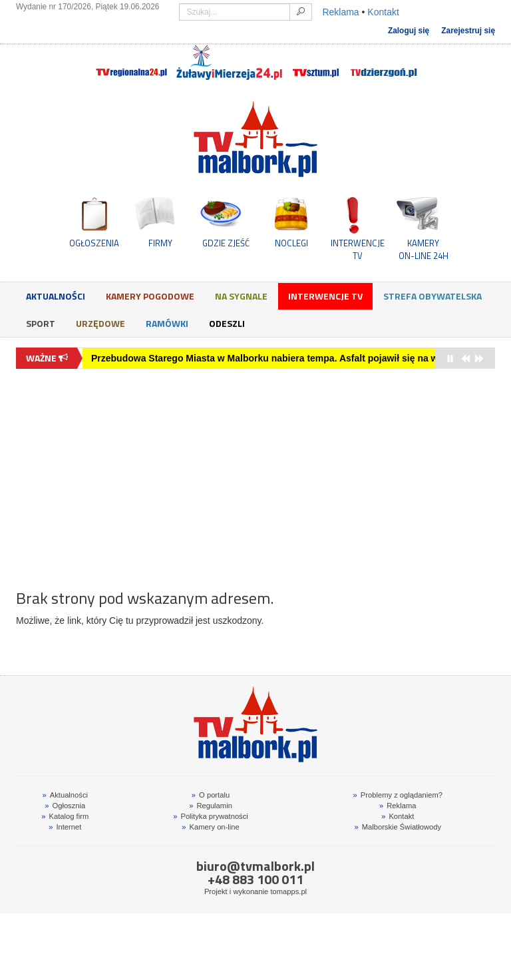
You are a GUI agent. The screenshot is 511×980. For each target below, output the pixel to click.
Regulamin (211, 806)
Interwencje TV (325, 296)
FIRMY (160, 243)
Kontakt (383, 12)
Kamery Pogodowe (150, 296)
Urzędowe (100, 323)
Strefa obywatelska (432, 296)
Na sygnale (241, 296)
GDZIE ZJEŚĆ (226, 243)
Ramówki (167, 323)
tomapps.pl (288, 891)
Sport (41, 323)
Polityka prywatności (211, 816)
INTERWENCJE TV (358, 249)
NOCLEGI (291, 243)
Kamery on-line (210, 827)
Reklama (340, 12)
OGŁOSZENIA (94, 243)
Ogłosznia (65, 806)
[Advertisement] (255, 472)
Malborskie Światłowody (398, 827)
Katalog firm (65, 816)
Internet (65, 827)
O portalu (211, 795)
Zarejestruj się (468, 31)
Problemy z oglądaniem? (398, 795)
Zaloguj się (409, 31)
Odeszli (227, 323)
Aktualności (56, 296)
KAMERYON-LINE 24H (424, 249)
